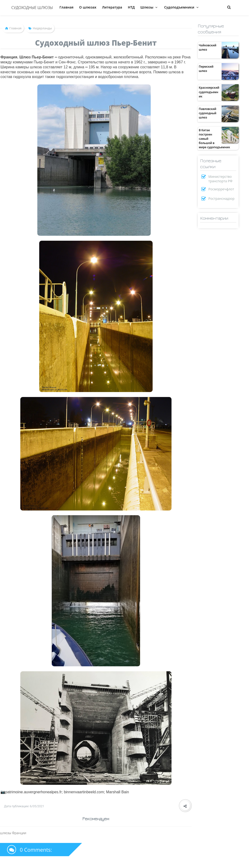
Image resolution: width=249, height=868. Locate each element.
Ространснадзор (221, 198)
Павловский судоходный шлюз (208, 113)
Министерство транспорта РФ (220, 179)
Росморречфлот (221, 189)
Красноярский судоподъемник (209, 92)
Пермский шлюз (206, 69)
